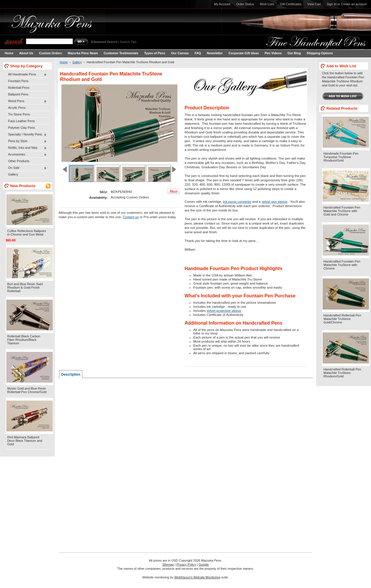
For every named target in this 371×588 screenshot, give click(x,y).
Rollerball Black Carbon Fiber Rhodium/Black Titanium (24, 340)
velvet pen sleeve (274, 202)
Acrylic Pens (17, 108)
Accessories (26, 155)
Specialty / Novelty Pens (26, 135)
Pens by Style (26, 141)
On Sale (26, 168)
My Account (222, 4)
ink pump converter (237, 202)
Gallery (13, 174)
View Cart (314, 4)
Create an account (354, 4)
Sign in (331, 4)
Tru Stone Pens (19, 114)
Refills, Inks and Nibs (26, 148)
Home (64, 62)
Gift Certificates (291, 4)
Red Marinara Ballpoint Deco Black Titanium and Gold (25, 441)
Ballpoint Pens (18, 94)
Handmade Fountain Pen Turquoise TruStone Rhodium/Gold (341, 157)
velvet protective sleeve (224, 311)
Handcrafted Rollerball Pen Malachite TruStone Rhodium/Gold (342, 373)
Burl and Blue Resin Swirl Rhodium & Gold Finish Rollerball (25, 287)
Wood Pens (26, 101)
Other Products (19, 161)
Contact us (131, 217)
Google (204, 565)
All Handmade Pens (26, 75)
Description (71, 374)
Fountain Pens (18, 81)
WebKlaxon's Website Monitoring (197, 577)
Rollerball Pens (19, 88)
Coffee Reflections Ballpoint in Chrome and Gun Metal (27, 233)
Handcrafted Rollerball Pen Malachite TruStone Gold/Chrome (342, 319)
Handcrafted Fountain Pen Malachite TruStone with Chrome (342, 265)
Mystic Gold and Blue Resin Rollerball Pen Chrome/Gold (27, 390)
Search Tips (128, 42)
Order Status (245, 4)
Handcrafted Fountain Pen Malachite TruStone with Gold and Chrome (342, 211)
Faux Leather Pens (21, 121)
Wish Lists (267, 4)
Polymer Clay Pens (21, 128)
